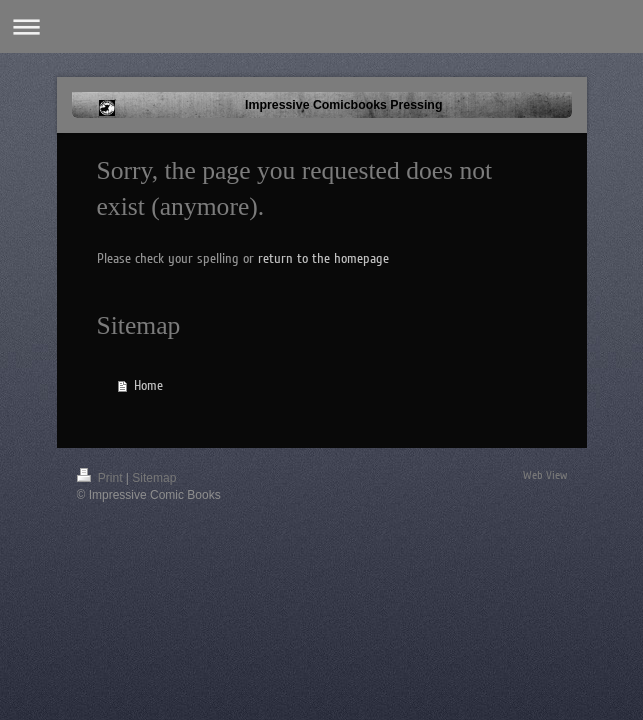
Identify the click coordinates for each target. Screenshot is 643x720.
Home (148, 385)
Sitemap (154, 478)
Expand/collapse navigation (321, 26)
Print (101, 478)
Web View (545, 475)
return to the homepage (323, 258)
